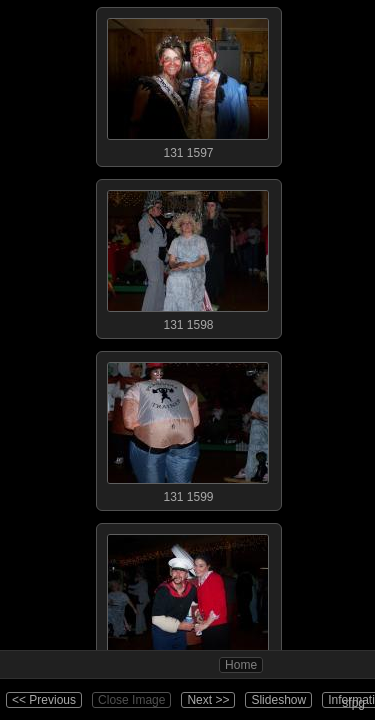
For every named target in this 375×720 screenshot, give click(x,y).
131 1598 (188, 256)
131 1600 (188, 600)
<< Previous (44, 700)
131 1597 (188, 84)
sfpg (353, 703)
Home (241, 665)
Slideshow (278, 700)
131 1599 (188, 428)
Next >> (208, 700)
